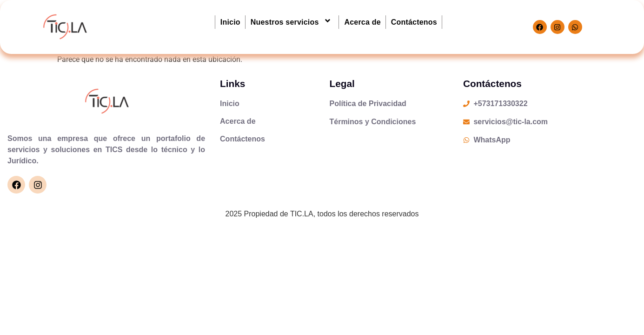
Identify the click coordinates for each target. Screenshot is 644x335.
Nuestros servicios (292, 22)
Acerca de (362, 22)
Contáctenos (414, 22)
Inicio (230, 22)
